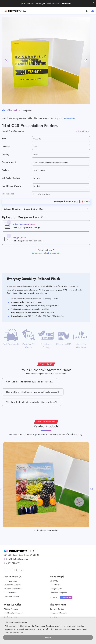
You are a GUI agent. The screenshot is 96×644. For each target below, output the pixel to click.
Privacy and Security (58, 613)
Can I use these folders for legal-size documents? (30, 382)
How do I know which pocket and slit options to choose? (33, 392)
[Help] (89, 202)
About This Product (11, 110)
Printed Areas (9, 162)
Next (91, 489)
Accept (48, 637)
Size (4, 139)
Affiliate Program (11, 609)
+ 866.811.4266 (12, 563)
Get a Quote (55, 585)
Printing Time (8, 194)
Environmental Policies (13, 589)
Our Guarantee (10, 593)
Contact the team (66, 597)
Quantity (6, 146)
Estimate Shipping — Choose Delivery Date (24, 209)
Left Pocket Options (11, 178)
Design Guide (56, 589)
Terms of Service (57, 609)
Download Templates (58, 593)
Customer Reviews (11, 597)
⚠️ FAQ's (54, 581)
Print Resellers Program (13, 613)
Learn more (66, 3)
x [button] (93, 2)
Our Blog (54, 617)
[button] (44, 209)
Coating (5, 154)
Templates (27, 110)
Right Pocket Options (12, 186)
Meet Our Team (10, 581)
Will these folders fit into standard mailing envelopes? (32, 402)
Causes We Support (12, 585)
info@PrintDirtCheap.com (16, 559)
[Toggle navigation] (2, 11)
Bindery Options (11, 617)
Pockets (5, 170)
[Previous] (7, 61)
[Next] (86, 61)
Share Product (83, 131)
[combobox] (61, 139)
